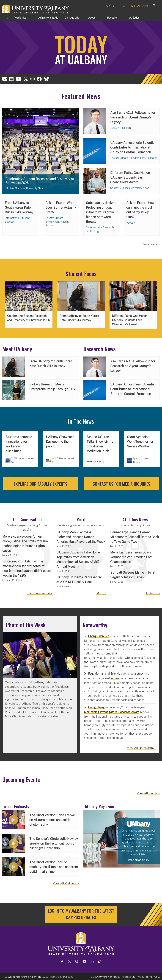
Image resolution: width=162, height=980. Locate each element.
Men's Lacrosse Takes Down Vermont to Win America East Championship (131, 557)
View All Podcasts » (66, 884)
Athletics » (153, 593)
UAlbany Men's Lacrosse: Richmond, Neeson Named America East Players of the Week (81, 537)
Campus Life (72, 18)
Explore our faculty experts (40, 484)
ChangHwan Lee (99, 636)
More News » (151, 245)
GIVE (123, 6)
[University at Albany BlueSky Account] (47, 80)
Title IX (156, 976)
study (140, 674)
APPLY (110, 6)
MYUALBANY (140, 6)
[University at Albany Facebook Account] (40, 80)
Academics (20, 18)
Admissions (48, 18)
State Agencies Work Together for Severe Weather (140, 442)
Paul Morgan (96, 674)
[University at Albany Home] (36, 9)
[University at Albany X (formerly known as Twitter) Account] (26, 80)
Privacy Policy (144, 976)
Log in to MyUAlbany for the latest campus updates (81, 914)
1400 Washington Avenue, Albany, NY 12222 (25, 976)
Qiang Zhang (97, 707)
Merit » (101, 593)
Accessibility (128, 976)
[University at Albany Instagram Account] (33, 80)
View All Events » (148, 793)
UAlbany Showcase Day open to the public (60, 442)
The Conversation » (39, 593)
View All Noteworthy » (142, 748)
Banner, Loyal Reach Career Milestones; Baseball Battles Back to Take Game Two (135, 537)
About (92, 18)
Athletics (134, 18)
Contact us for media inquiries (121, 484)
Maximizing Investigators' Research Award (112, 712)
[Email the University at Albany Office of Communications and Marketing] (5, 80)
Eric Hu (115, 674)
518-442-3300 (66, 976)
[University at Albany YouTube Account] (19, 80)
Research (113, 18)
